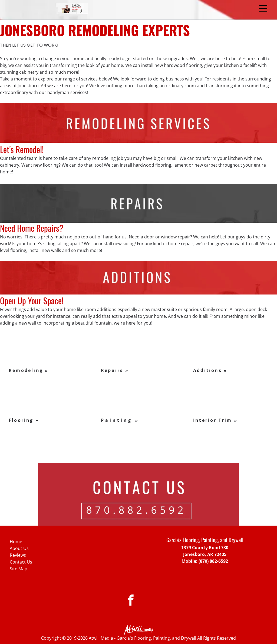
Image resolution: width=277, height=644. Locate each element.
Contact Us (21, 562)
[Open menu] (263, 8)
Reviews (18, 555)
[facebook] (131, 601)
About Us (19, 548)
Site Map (19, 569)
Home (16, 542)
